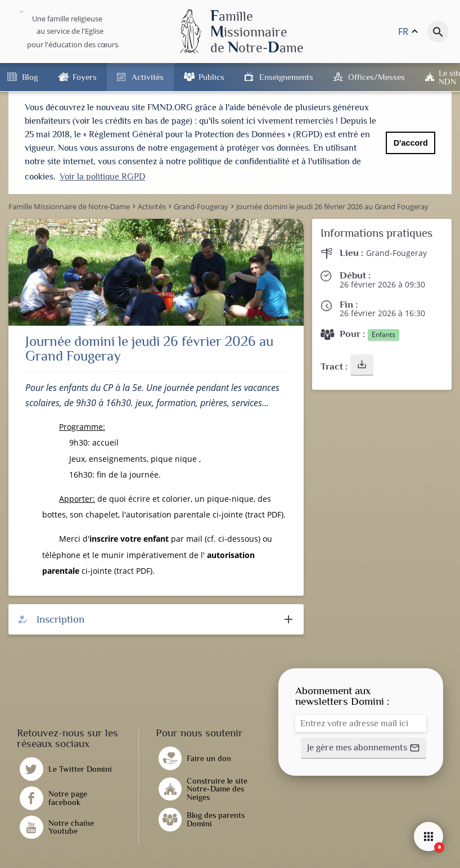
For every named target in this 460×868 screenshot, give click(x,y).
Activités (148, 77)
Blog (30, 77)
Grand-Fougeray (396, 252)
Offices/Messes (376, 77)
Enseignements (286, 77)
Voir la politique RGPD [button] (102, 177)
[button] (362, 363)
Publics (211, 77)
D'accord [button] (411, 143)
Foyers (85, 77)
